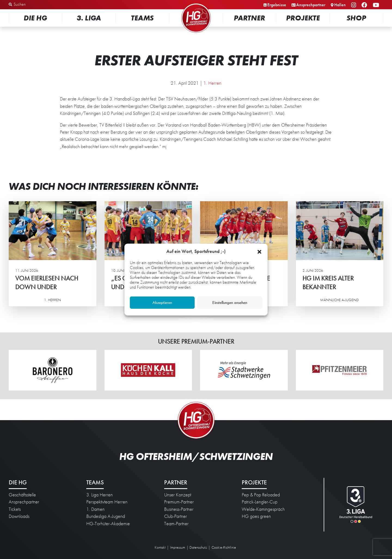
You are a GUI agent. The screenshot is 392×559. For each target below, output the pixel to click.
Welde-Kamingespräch (263, 509)
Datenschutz (198, 547)
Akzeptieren (162, 303)
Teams (142, 18)
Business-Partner (179, 509)
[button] (259, 251)
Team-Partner (176, 524)
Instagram (354, 5)
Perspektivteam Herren (107, 502)
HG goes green (256, 516)
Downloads (19, 516)
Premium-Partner (179, 502)
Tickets (15, 509)
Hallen (340, 5)
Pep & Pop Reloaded (261, 495)
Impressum (178, 547)
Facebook (365, 5)
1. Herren (212, 83)
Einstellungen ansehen (230, 303)
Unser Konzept (178, 495)
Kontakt (160, 547)
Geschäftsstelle (22, 495)
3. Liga (89, 18)
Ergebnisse (277, 5)
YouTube (377, 5)
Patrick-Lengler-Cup (260, 502)
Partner (249, 18)
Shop (356, 18)
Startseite (196, 4)
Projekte (303, 18)
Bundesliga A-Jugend (106, 516)
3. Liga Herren (99, 495)
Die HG (35, 18)
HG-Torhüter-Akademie (108, 524)
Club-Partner (176, 516)
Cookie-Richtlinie (224, 547)
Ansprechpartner (311, 5)
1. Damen (95, 509)
